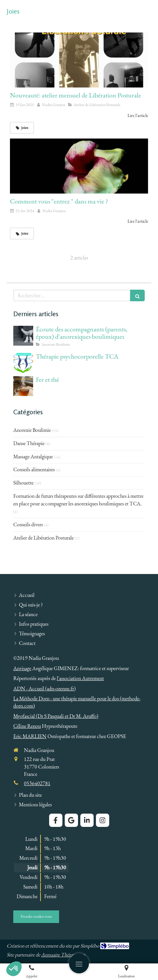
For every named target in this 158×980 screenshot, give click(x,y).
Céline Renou (27, 726)
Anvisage (22, 668)
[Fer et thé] (23, 386)
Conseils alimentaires (34, 469)
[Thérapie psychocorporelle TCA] (23, 363)
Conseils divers (28, 524)
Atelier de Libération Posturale (43, 538)
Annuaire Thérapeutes (63, 955)
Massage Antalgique (33, 457)
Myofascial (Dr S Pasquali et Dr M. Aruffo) (56, 716)
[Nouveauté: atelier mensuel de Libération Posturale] (79, 60)
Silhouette (23, 483)
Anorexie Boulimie (32, 430)
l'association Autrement (80, 678)
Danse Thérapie (29, 443)
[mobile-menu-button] (79, 963)
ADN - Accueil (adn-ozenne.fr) (44, 689)
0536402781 (37, 783)
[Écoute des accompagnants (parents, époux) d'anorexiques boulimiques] (23, 336)
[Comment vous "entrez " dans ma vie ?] (79, 166)
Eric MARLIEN (30, 736)
